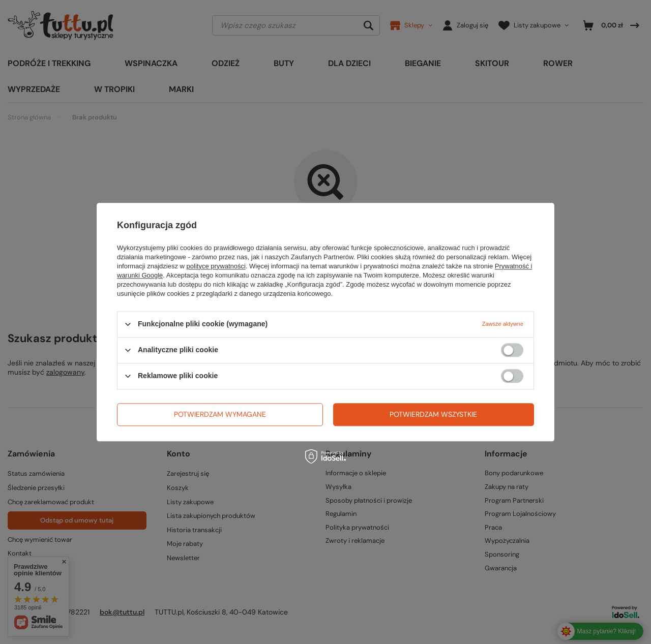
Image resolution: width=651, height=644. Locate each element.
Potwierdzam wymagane (220, 414)
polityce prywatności (216, 266)
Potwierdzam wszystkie (433, 414)
